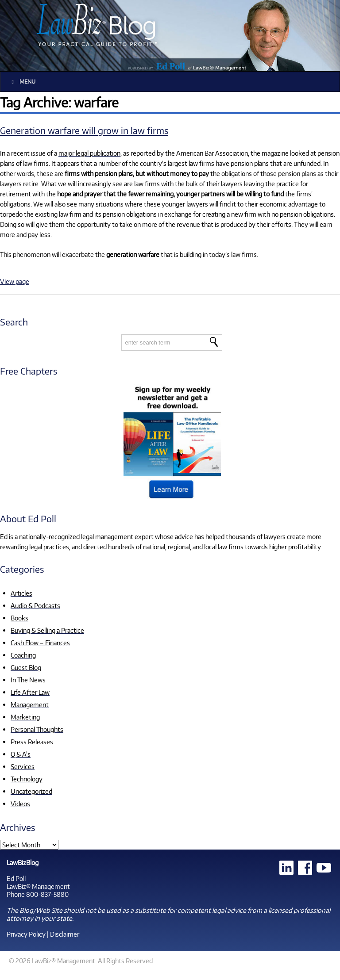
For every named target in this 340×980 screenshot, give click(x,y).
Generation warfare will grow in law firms (84, 130)
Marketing (25, 717)
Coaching (23, 655)
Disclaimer (65, 934)
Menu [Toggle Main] (22, 82)
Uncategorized (31, 791)
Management (30, 704)
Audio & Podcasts (35, 605)
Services (23, 766)
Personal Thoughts (37, 729)
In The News (28, 680)
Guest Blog (26, 667)
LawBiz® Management (38, 886)
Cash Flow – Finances (40, 643)
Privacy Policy (26, 934)
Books (19, 618)
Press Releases (32, 742)
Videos (20, 804)
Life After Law (30, 692)
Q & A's (21, 754)
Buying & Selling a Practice (47, 630)
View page (15, 281)
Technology (27, 779)
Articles (21, 593)
